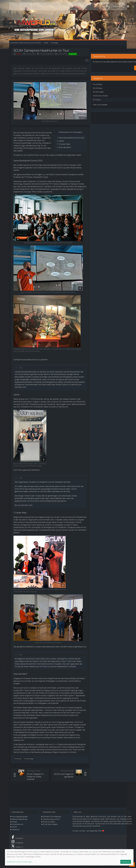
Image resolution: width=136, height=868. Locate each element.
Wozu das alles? (58, 155)
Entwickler (21, 778)
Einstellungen (32, 778)
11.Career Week (58, 152)
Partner (14, 827)
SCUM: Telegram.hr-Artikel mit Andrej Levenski (37, 798)
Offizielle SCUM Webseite (52, 817)
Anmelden (106, 6)
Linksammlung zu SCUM (51, 819)
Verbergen (70, 137)
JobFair (55, 149)
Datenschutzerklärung (19, 819)
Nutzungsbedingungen (20, 817)
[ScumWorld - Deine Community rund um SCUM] (68, 25)
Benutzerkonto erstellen (108, 67)
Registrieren (118, 6)
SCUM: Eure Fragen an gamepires (60, 796)
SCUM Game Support (50, 824)
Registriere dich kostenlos (106, 58)
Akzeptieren (126, 862)
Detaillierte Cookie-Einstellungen (19, 862)
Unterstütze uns (18, 824)
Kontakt (14, 822)
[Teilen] (79, 63)
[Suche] (128, 6)
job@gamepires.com (35, 767)
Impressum (16, 829)
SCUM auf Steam (49, 822)
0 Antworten (66, 54)
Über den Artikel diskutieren (108, 115)
